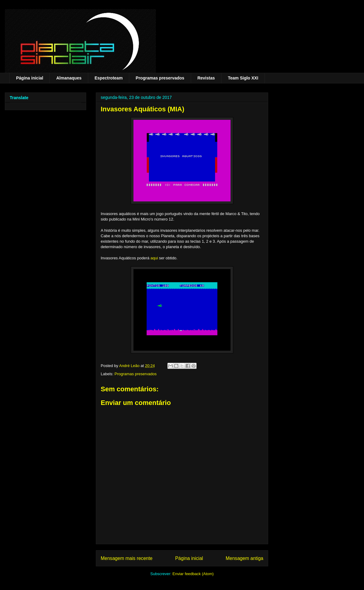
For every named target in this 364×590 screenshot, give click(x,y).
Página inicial (30, 78)
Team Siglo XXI (243, 78)
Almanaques (69, 78)
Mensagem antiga (244, 558)
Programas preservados (160, 78)
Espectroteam (109, 78)
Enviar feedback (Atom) (193, 574)
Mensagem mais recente (127, 558)
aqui (154, 258)
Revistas (206, 78)
